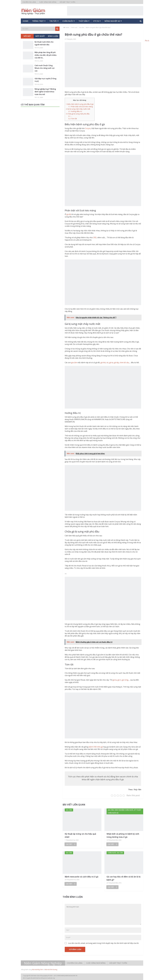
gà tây (116, 363)
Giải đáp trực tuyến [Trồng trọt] (45, 80)
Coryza (88, 128)
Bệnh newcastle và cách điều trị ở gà (82, 877)
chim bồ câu (124, 363)
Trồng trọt (38, 21)
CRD (95, 237)
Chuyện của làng (29, 2)
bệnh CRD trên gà (96, 747)
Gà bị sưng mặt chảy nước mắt (78, 109)
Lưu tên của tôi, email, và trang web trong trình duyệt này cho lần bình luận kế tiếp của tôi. (103, 943)
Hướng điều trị (75, 111)
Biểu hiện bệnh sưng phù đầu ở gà (80, 104)
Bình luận (53, 36)
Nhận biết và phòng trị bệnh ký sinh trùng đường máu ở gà (123, 835)
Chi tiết (71, 844)
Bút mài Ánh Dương (51, 970)
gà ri (119, 680)
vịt (107, 363)
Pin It (147, 41)
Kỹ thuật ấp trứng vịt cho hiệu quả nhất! (80, 835)
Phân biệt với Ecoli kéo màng (81, 106)
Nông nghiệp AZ (112, 21)
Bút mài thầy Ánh (37, 970)
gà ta (111, 363)
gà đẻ (69, 214)
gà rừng (125, 680)
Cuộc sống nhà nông (48, 2)
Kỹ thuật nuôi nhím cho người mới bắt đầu (44, 43)
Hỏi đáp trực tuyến (67, 2)
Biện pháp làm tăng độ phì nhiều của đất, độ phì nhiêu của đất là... (46, 55)
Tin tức (53, 21)
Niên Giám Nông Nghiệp (43, 963)
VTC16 (96, 21)
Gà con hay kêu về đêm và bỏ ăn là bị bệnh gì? (124, 878)
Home (26, 21)
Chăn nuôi (68, 21)
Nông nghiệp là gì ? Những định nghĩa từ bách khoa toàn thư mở (45, 92)
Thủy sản (83, 21)
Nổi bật (27, 36)
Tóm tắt (73, 119)
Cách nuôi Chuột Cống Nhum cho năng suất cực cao (45, 68)
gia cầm (74, 363)
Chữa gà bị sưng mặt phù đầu (78, 114)
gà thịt (103, 363)
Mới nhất (40, 36)
